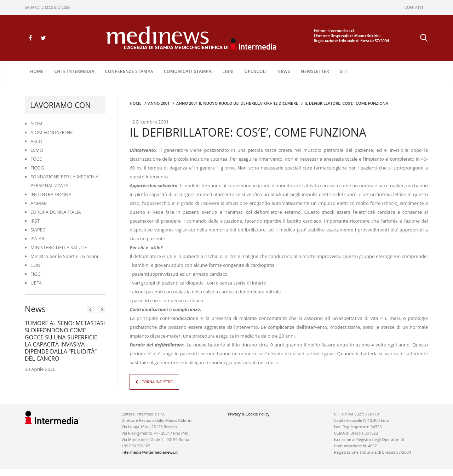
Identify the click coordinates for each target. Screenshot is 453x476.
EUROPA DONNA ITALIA (56, 212)
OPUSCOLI (256, 71)
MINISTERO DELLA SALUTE (59, 247)
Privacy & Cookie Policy (249, 414)
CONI (36, 265)
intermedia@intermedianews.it (150, 452)
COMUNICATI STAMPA (188, 71)
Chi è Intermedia (74, 71)
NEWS (284, 71)
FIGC (35, 274)
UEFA (36, 283)
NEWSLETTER (315, 71)
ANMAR (39, 203)
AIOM (36, 124)
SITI (344, 71)
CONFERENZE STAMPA (129, 71)
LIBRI (228, 71)
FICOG (37, 168)
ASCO (36, 141)
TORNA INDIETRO (157, 382)
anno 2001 (159, 103)
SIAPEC (38, 230)
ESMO (37, 150)
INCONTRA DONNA (51, 194)
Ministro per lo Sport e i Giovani (64, 256)
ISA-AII (37, 239)
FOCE (36, 159)
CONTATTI (414, 7)
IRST (35, 221)
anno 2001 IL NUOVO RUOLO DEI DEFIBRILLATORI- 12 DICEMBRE (237, 103)
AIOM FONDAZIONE (52, 132)
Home (37, 71)
